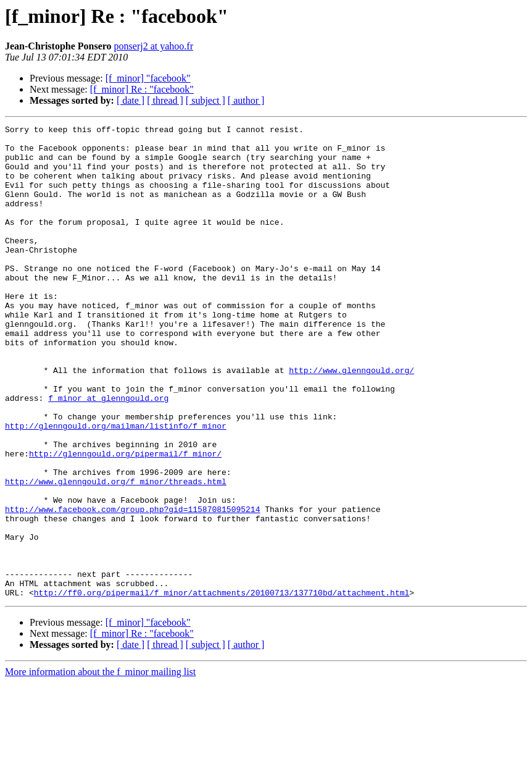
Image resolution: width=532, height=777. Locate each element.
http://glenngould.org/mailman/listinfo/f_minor (116, 487)
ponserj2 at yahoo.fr (154, 46)
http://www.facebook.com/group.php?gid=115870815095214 (132, 587)
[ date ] (131, 100)
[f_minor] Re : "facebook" (142, 89)
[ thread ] (165, 100)
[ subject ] (206, 100)
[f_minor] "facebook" (148, 78)
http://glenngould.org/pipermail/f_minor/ (125, 520)
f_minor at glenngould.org (108, 453)
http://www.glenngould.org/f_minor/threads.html (116, 553)
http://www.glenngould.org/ (351, 420)
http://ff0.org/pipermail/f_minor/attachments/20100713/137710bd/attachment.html (222, 687)
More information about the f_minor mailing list (100, 766)
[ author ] (246, 100)
